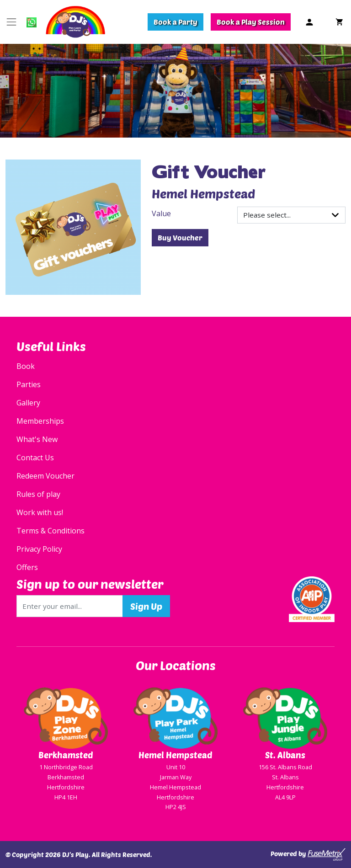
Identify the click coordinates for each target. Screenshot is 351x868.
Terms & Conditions (51, 531)
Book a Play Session (251, 22)
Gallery (28, 403)
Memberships (40, 421)
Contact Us (35, 458)
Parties (29, 384)
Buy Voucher (180, 237)
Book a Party (175, 22)
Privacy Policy (39, 549)
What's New (37, 439)
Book (26, 366)
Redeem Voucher (45, 476)
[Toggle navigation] (11, 22)
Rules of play (38, 494)
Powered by (308, 855)
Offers (27, 567)
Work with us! (40, 512)
